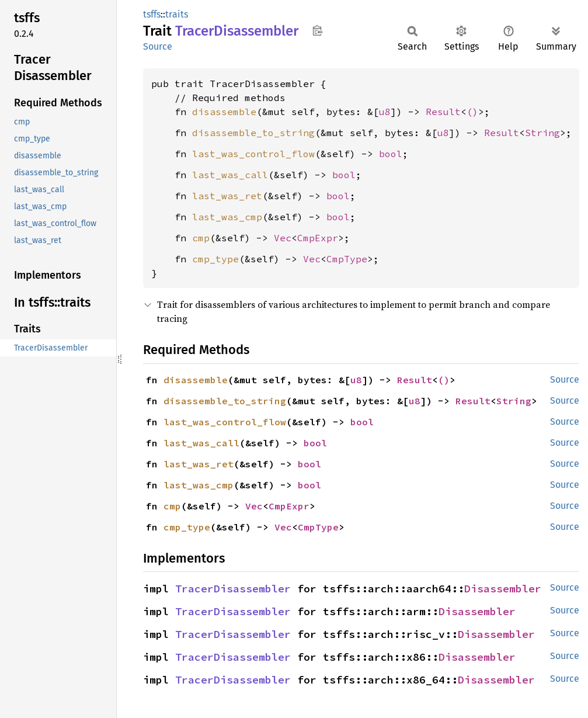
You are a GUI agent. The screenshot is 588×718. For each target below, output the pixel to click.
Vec (283, 238)
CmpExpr (318, 238)
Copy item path (317, 30)
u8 (385, 112)
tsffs (152, 14)
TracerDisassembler (233, 589)
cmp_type (215, 259)
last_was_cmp (227, 217)
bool (391, 154)
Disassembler (503, 589)
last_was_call (230, 175)
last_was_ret (227, 196)
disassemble (224, 112)
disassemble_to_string (253, 133)
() (472, 112)
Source (158, 46)
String (542, 133)
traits (177, 14)
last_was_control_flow (253, 154)
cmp (201, 238)
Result (443, 112)
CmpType (347, 259)
